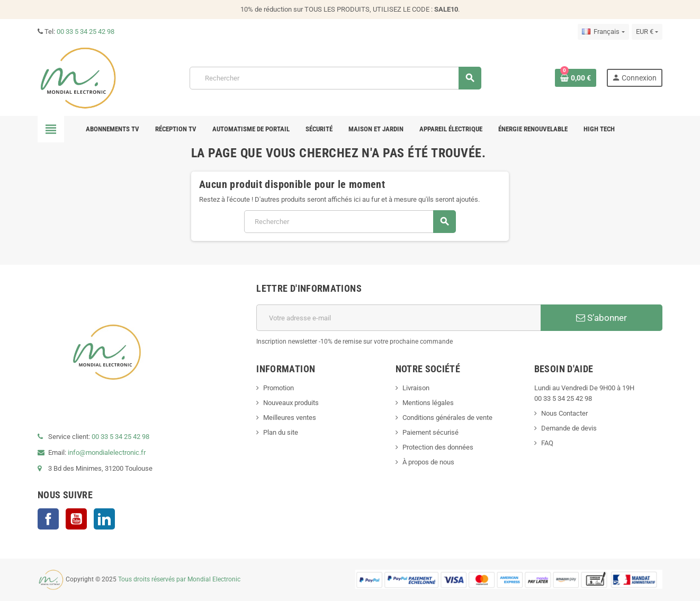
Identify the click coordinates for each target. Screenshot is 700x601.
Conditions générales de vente (447, 418)
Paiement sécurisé (430, 432)
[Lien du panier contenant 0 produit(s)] (576, 78)
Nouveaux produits (291, 403)
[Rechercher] (335, 78)
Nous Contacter (564, 413)
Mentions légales (428, 403)
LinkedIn (104, 519)
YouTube (76, 519)
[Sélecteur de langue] (603, 32)
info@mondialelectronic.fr (106, 452)
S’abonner (602, 318)
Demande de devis (569, 428)
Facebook (48, 519)
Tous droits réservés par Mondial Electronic (179, 579)
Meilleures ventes (290, 418)
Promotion (279, 388)
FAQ (547, 443)
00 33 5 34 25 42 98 (86, 32)
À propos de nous (428, 462)
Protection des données (438, 447)
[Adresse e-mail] (398, 318)
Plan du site (281, 432)
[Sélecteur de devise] (647, 32)
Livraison (416, 388)
